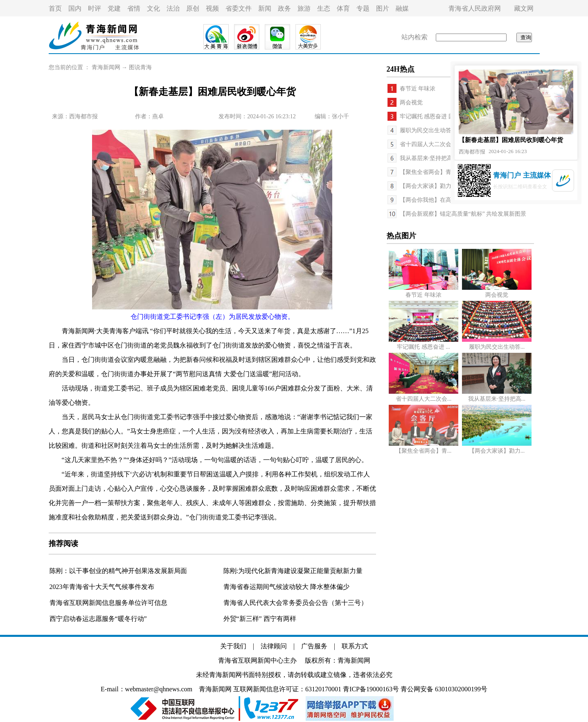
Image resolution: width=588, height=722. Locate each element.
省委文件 (239, 8)
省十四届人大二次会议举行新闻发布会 (448, 144)
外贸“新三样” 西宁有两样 (260, 619)
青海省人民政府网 (475, 8)
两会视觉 (411, 103)
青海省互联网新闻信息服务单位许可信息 (108, 603)
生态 (324, 8)
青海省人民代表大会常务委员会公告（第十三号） (295, 603)
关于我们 (233, 646)
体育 (343, 8)
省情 (134, 8)
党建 (114, 8)
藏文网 (524, 8)
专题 (363, 8)
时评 (95, 8)
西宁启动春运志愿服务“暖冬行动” (98, 619)
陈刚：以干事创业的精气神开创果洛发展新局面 (118, 571)
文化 (153, 8)
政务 (284, 8)
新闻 (265, 8)
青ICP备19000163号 (371, 689)
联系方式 (355, 646)
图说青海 (140, 67)
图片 (383, 8)
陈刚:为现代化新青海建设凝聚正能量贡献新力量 (293, 571)
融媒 (402, 8)
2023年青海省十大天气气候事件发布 (102, 587)
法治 (173, 8)
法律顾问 (274, 646)
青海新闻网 (106, 67)
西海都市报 (83, 116)
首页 (55, 8)
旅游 (304, 8)
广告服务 (314, 646)
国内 (75, 8)
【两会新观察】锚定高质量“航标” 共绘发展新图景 (463, 214)
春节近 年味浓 (418, 89)
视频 (212, 8)
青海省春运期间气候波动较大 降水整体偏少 (286, 587)
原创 (193, 8)
